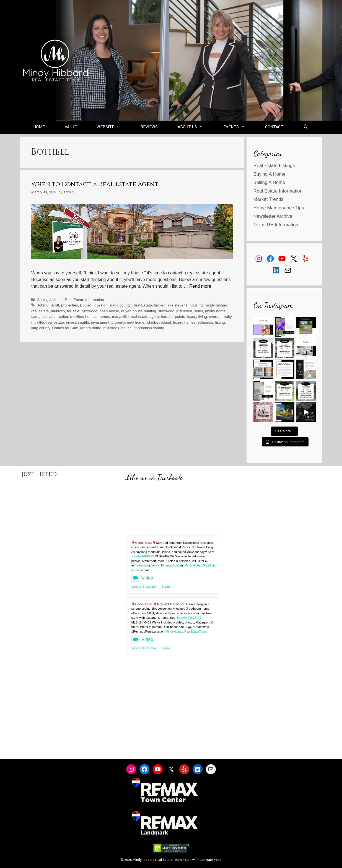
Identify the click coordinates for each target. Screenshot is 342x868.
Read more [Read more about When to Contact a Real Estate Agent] (200, 286)
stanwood (166, 311)
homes (104, 317)
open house (109, 311)
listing (220, 322)
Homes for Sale (65, 328)
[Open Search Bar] (306, 127)
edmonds (205, 322)
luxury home (215, 311)
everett (215, 317)
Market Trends (269, 199)
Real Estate (142, 305)
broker (159, 305)
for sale (73, 311)
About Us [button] (195, 127)
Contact (274, 127)
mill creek (111, 328)
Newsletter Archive (273, 216)
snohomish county (149, 328)
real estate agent (145, 317)
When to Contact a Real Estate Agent (95, 184)
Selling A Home (50, 300)
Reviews (149, 127)
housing (196, 305)
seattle (84, 322)
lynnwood (89, 311)
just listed (184, 311)
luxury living (197, 317)
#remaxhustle (172, 565)
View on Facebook (144, 587)
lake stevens (177, 305)
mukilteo (58, 311)
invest (71, 322)
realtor (63, 317)
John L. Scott (48, 305)
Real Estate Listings (274, 166)
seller (199, 311)
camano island (43, 317)
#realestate (141, 565)
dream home (91, 328)
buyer (126, 311)
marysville (120, 317)
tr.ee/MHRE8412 (143, 556)
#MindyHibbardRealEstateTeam (185, 631)
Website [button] (114, 127)
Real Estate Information (84, 300)
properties (69, 305)
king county (41, 328)
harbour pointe (173, 317)
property (118, 322)
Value (71, 127)
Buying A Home (270, 174)
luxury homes (184, 322)
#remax (156, 565)
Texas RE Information (276, 225)
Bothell (86, 305)
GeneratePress (210, 860)
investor (100, 305)
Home (39, 127)
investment (100, 322)
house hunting (144, 311)
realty (227, 317)
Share (166, 587)
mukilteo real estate (48, 322)
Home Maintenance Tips (279, 208)
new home (136, 322)
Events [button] (239, 127)
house (126, 328)
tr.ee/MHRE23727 (189, 618)
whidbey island (159, 322)
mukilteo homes (83, 317)
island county (120, 305)
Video (142, 578)
